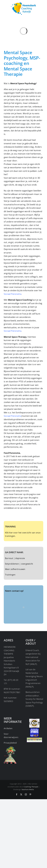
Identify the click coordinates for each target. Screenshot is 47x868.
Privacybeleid (10, 743)
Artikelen (8, 728)
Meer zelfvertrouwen (15, 569)
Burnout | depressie (15, 558)
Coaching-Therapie (31, 787)
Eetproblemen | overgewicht (19, 564)
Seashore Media (28, 789)
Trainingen (10, 575)
